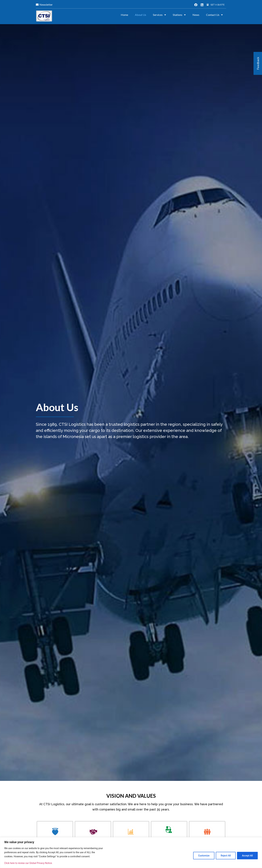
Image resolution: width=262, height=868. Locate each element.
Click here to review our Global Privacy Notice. (28, 863)
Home (124, 15)
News (196, 15)
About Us (141, 15)
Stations (179, 15)
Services (159, 15)
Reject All (226, 856)
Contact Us (214, 15)
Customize (204, 856)
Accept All (247, 856)
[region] (131, 853)
